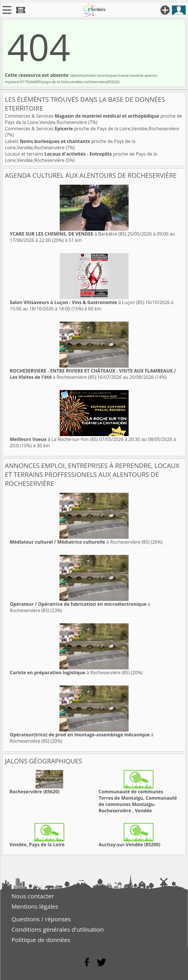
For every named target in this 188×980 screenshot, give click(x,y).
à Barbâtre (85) (68, 234)
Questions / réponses (41, 919)
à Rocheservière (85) (93, 374)
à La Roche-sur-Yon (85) (54, 439)
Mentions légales (35, 906)
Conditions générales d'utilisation (58, 929)
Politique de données (41, 940)
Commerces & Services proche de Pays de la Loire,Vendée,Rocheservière (92, 129)
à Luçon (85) (77, 302)
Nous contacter (33, 896)
